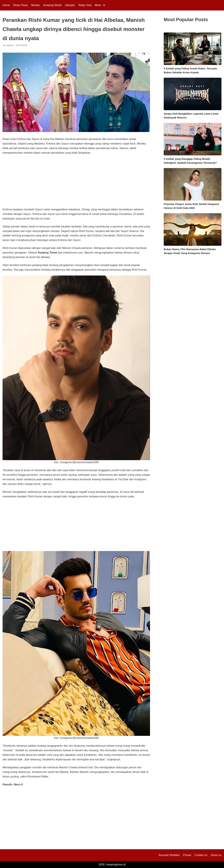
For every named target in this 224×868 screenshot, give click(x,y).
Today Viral (85, 5)
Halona (10, 45)
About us (216, 855)
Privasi (187, 855)
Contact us (201, 855)
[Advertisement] (76, 182)
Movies (36, 5)
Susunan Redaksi (169, 855)
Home (6, 5)
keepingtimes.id (116, 865)
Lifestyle (70, 5)
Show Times (21, 5)
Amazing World (52, 5)
